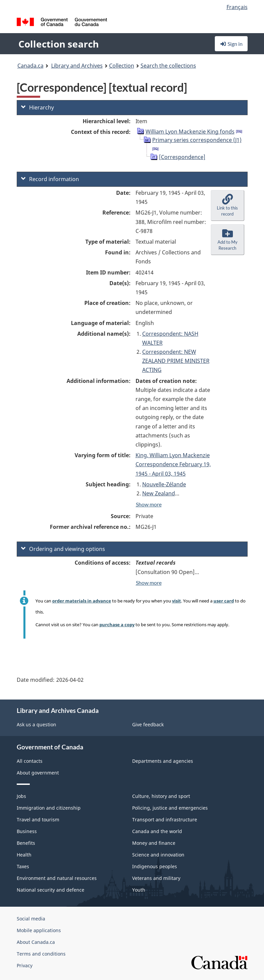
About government (38, 773)
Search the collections (168, 66)
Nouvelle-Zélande (164, 484)
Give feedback (148, 724)
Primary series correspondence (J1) (197, 140)
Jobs (21, 796)
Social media (31, 919)
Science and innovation (158, 855)
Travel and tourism (38, 820)
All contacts (30, 761)
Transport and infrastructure (165, 820)
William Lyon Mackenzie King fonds (190, 132)
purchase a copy (117, 625)
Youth (139, 890)
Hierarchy (37, 107)
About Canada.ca (36, 942)
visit (177, 601)
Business (27, 831)
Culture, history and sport (161, 796)
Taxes (23, 866)
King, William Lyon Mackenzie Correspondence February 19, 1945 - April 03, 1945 (173, 464)
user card (224, 601)
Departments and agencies (163, 761)
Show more (149, 504)
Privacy (25, 965)
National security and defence (51, 890)
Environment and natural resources (57, 878)
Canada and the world (157, 831)
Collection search (59, 44)
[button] (228, 206)
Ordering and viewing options (63, 549)
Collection (122, 66)
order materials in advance (82, 601)
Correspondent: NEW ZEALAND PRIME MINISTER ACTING (176, 361)
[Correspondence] (182, 157)
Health (24, 855)
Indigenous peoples (155, 866)
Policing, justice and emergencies (170, 808)
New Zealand (159, 493)
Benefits (26, 843)
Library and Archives (77, 66)
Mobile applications (39, 930)
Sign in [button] (231, 44)
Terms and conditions (41, 954)
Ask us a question (36, 724)
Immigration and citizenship (49, 808)
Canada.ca (30, 66)
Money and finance (154, 843)
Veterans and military (156, 878)
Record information (50, 179)
